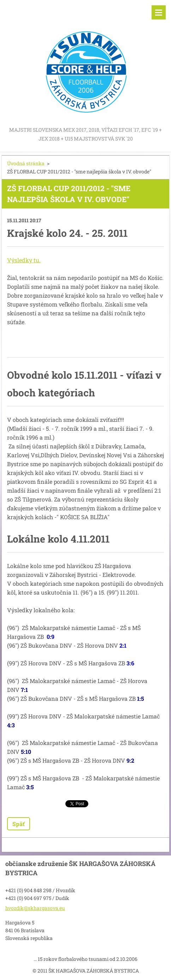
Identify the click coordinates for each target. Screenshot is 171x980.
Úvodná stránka (26, 163)
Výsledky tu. (24, 260)
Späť (19, 824)
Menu (159, 12)
